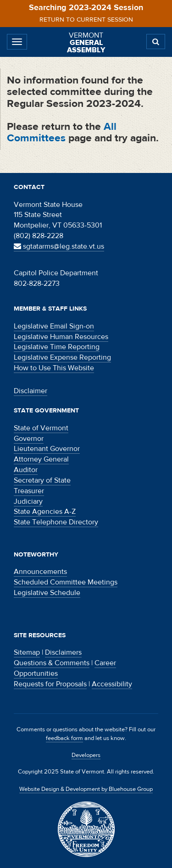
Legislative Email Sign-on (54, 326)
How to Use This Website (54, 368)
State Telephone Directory (56, 522)
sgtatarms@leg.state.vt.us (59, 246)
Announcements (40, 572)
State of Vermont (41, 428)
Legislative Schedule (47, 593)
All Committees (62, 132)
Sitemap (27, 652)
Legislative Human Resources (61, 337)
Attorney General (41, 459)
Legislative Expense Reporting (62, 357)
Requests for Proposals (50, 684)
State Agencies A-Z (45, 512)
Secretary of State (42, 480)
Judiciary (28, 501)
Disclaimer (31, 391)
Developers (86, 755)
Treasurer (29, 491)
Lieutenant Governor (47, 449)
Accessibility (112, 684)
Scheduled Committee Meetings (66, 582)
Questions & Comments (52, 663)
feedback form (64, 738)
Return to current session (86, 20)
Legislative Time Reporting (57, 347)
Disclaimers (63, 652)
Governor (29, 439)
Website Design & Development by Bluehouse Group (86, 789)
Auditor (26, 470)
